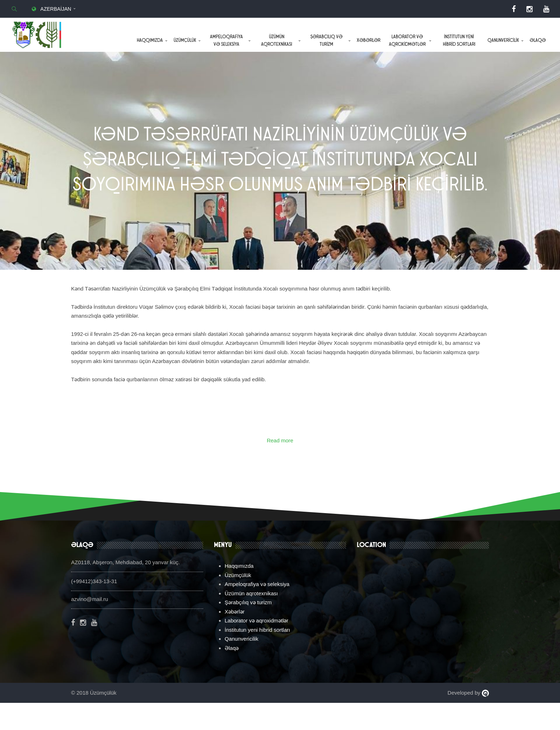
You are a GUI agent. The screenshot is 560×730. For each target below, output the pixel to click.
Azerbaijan (51, 9)
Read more (280, 468)
